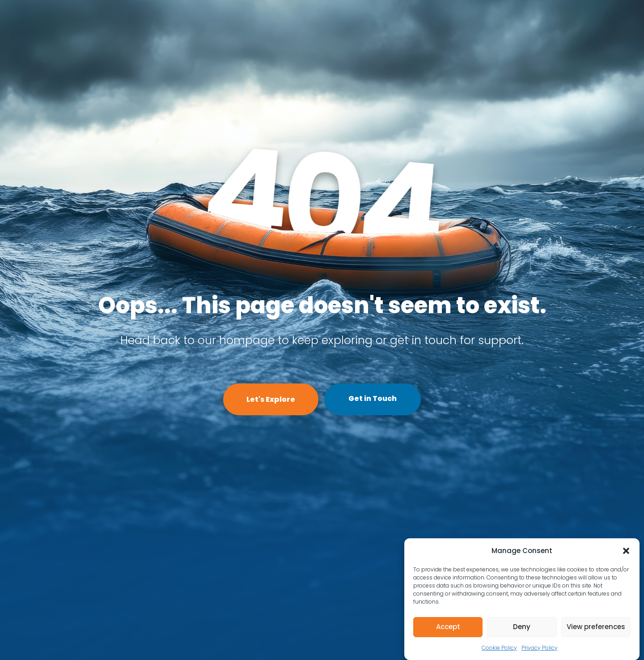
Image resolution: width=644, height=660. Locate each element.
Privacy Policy (540, 648)
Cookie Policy (499, 648)
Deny (522, 627)
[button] (626, 551)
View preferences (596, 627)
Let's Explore (271, 399)
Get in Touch (373, 398)
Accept (448, 627)
